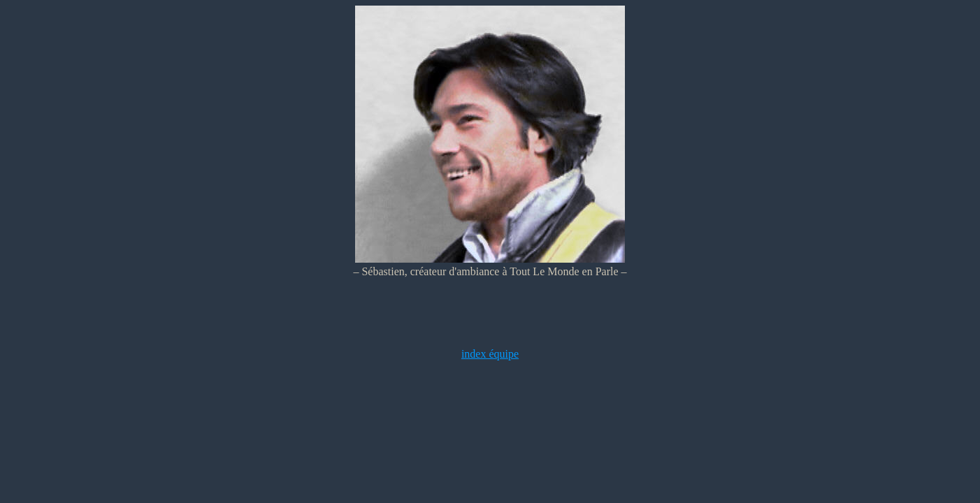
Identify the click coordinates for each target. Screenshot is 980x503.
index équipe (490, 354)
